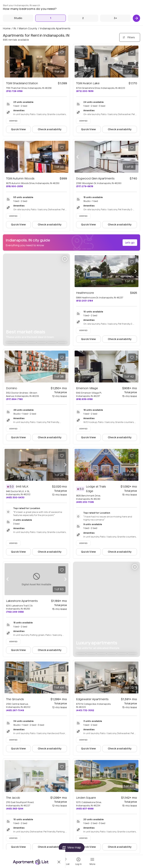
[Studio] (109, 54)
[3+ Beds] (134, 54)
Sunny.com (67, 16)
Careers (65, 5)
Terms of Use (86, 10)
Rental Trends (87, 5)
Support (46, 10)
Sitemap (46, 16)
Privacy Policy (68, 10)
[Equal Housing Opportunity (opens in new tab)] (106, 5)
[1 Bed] (117, 54)
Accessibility (88, 16)
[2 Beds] (125, 54)
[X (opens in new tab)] (135, 5)
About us (46, 5)
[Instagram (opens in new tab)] (138, 5)
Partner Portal (49, 22)
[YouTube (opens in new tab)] (136, 5)
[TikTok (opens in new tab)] (139, 5)
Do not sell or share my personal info (62, 27)
